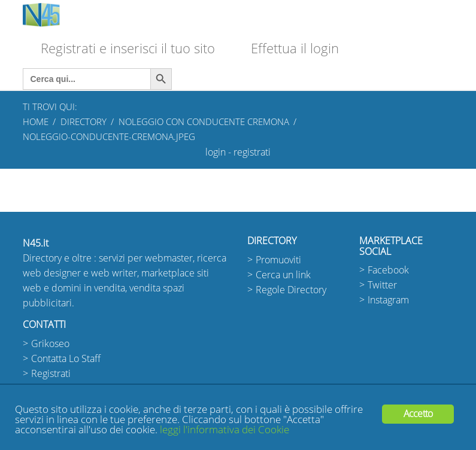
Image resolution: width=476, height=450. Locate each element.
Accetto (418, 414)
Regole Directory (291, 290)
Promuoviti (278, 260)
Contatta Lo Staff (66, 359)
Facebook (388, 270)
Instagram (388, 300)
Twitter (382, 285)
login (216, 152)
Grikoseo (50, 344)
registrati (252, 152)
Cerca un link (283, 275)
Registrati (51, 374)
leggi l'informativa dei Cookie (225, 430)
